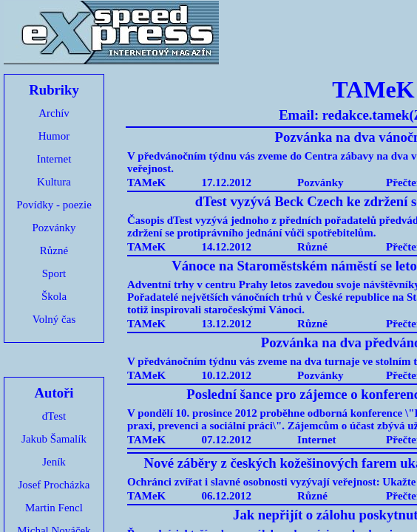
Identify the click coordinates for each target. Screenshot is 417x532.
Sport (54, 273)
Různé (54, 250)
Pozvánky (54, 228)
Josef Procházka (54, 485)
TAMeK (146, 183)
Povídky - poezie (54, 205)
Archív (54, 113)
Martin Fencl (54, 508)
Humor (54, 136)
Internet (54, 159)
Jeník (54, 462)
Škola (54, 296)
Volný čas (54, 319)
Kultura (54, 182)
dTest (54, 416)
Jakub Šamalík (54, 439)
